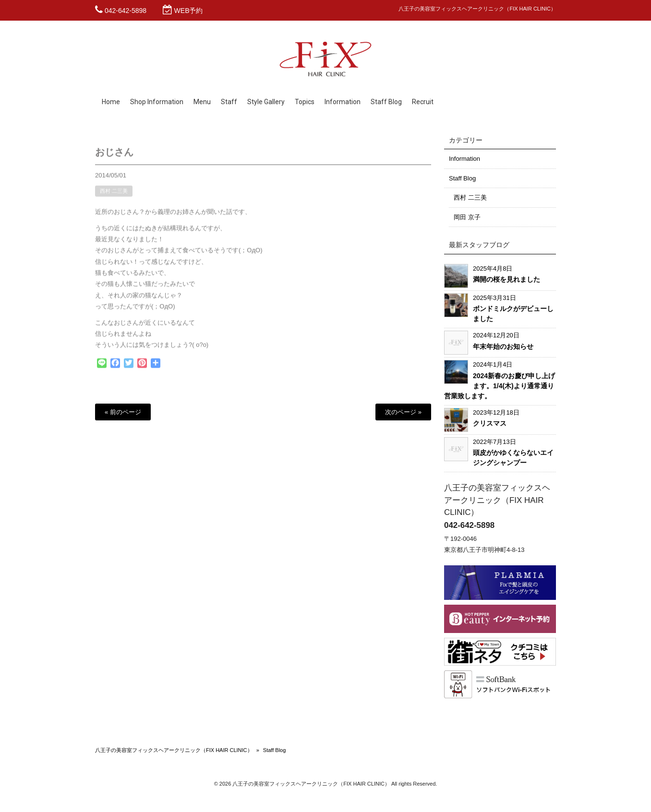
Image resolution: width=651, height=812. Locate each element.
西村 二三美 (114, 195)
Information (464, 159)
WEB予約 (189, 11)
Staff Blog (462, 178)
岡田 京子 (467, 217)
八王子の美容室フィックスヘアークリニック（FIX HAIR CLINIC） (174, 750)
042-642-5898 (126, 11)
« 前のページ (123, 412)
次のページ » (403, 412)
